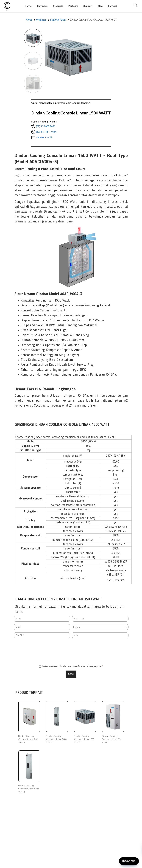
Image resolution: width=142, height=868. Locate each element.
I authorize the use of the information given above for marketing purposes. (71, 666)
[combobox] (100, 627)
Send (71, 674)
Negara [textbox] (77, 627)
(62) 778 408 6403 (46, 126)
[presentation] (71, 652)
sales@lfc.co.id (44, 138)
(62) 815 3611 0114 (46, 132)
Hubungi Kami (129, 861)
